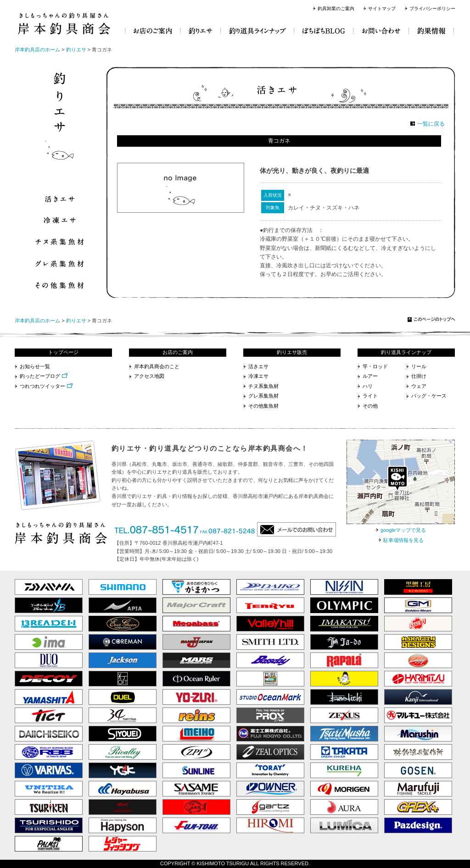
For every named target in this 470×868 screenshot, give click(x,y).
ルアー (370, 376)
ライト (370, 396)
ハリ (368, 386)
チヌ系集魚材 (263, 386)
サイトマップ (382, 8)
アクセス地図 (149, 376)
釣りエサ (76, 50)
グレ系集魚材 (263, 396)
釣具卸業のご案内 (336, 8)
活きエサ (258, 366)
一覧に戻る (431, 124)
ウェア (419, 386)
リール (419, 366)
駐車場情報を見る (403, 540)
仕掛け (419, 376)
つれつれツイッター (42, 386)
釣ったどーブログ (40, 376)
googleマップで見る (403, 530)
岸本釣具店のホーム (37, 50)
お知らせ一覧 (35, 366)
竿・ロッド (375, 366)
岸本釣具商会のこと (157, 366)
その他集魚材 (263, 406)
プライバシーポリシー (432, 8)
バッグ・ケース (429, 396)
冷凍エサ (258, 376)
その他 (370, 406)
